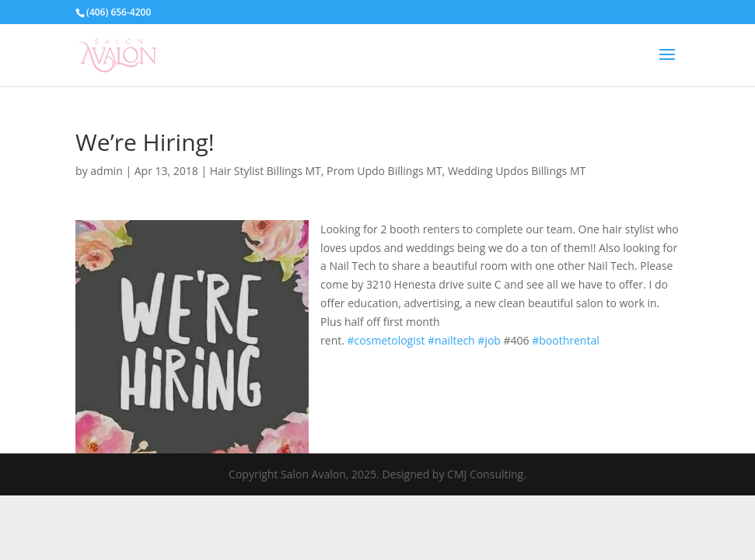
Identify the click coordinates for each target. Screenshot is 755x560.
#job (489, 340)
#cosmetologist (386, 340)
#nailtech (451, 340)
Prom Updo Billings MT (384, 171)
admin (106, 171)
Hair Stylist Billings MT (266, 171)
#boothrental (566, 340)
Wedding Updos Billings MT (517, 171)
